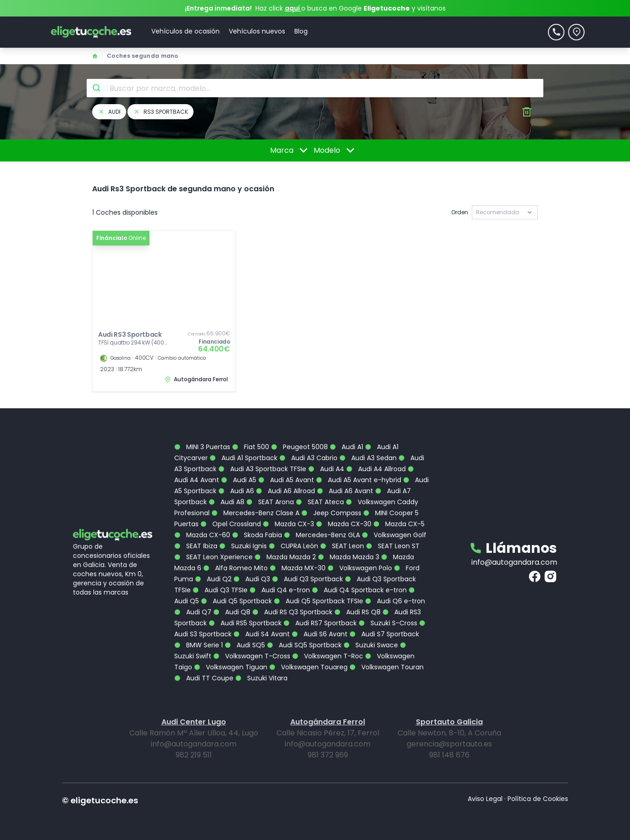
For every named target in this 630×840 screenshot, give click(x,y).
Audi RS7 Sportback (320, 623)
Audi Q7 (193, 612)
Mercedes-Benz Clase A (255, 513)
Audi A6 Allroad (285, 491)
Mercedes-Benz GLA (322, 535)
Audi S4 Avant (262, 634)
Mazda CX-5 (399, 524)
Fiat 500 (251, 447)
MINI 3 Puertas (202, 447)
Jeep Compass (331, 513)
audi (109, 112)
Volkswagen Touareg (308, 667)
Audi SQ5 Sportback (304, 645)
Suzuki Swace (371, 645)
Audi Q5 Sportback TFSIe (318, 601)
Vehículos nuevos (257, 31)
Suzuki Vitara (261, 678)
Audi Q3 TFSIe (220, 590)
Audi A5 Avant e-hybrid (359, 480)
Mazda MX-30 (298, 568)
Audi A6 (236, 491)
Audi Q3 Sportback (307, 579)
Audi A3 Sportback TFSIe (262, 469)
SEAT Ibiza (196, 546)
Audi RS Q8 (357, 612)
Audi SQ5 (245, 645)
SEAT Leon (342, 546)
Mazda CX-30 (344, 524)
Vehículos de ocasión (185, 31)
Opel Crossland (231, 524)
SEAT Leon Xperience (213, 557)
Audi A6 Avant (345, 491)
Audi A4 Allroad (376, 469)
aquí (293, 8)
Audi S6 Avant (320, 634)
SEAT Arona (270, 502)
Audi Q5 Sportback (236, 601)
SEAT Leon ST (393, 546)
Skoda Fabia (257, 535)
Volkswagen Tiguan (231, 667)
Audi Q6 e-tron (395, 601)
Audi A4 (326, 469)
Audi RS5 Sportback (245, 623)
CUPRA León (293, 546)
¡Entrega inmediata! (218, 8)
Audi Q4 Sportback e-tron (359, 590)
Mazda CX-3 (288, 524)
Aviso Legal (485, 799)
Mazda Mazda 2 (285, 557)
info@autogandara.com (514, 562)
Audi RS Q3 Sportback (292, 612)
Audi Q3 (252, 579)
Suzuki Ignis (243, 546)
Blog (301, 31)
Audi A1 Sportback (243, 458)
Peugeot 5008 (299, 447)
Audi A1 (346, 447)
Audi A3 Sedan (368, 458)
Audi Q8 (232, 612)
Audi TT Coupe (204, 678)
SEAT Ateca (320, 502)
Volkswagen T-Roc (328, 656)
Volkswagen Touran (387, 667)
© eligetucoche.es (100, 800)
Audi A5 (239, 480)
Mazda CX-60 (202, 535)
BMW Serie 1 (199, 645)
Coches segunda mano (143, 56)
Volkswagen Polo (360, 568)
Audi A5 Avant (286, 480)
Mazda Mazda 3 (348, 557)
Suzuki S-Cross (388, 623)
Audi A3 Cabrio (308, 458)
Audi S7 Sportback (384, 634)
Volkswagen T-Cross (252, 656)
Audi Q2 (213, 579)
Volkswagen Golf (394, 535)
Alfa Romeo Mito (235, 568)
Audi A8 (227, 502)
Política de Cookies (538, 799)
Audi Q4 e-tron (280, 590)
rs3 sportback (160, 112)
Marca (290, 150)
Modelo (336, 150)
